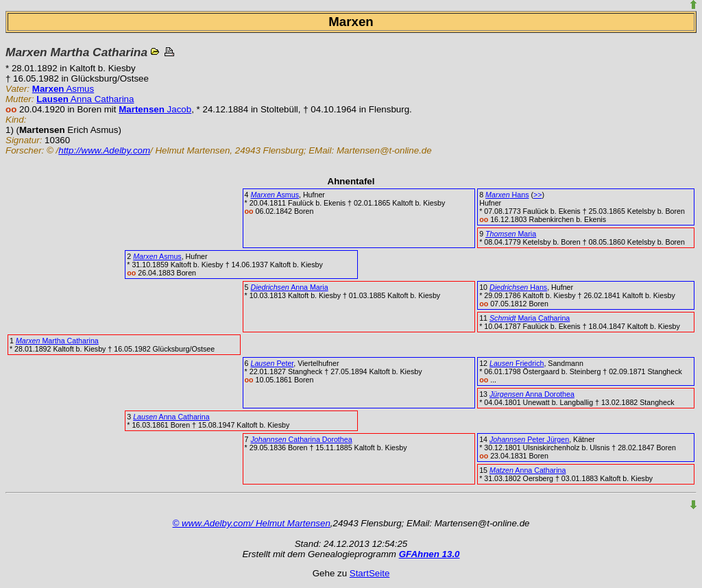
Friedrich (517, 363)
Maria (511, 234)
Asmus (63, 89)
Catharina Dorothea (301, 439)
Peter (272, 363)
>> (537, 195)
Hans (507, 195)
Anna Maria (289, 287)
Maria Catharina (530, 318)
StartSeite (370, 573)
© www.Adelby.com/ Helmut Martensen (252, 523)
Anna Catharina (85, 99)
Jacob (155, 109)
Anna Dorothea (532, 394)
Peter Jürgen (529, 439)
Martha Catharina (57, 341)
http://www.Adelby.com (104, 150)
